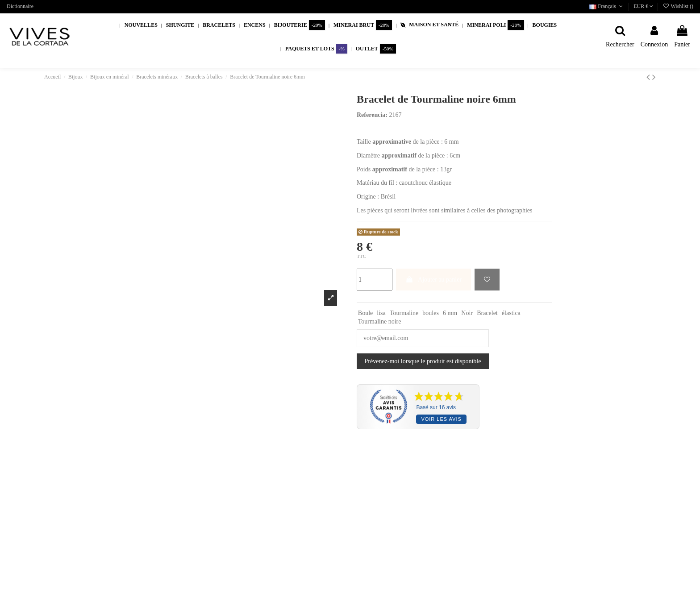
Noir (467, 313)
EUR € (643, 6)
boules (431, 313)
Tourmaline (404, 313)
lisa (381, 313)
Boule (365, 313)
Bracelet (487, 313)
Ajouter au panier (433, 280)
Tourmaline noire (380, 322)
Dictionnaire (20, 6)
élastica (511, 313)
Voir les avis (441, 419)
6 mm (450, 313)
